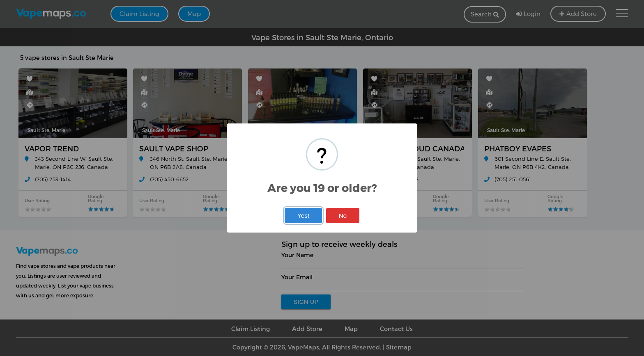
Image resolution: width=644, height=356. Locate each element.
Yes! (303, 216)
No (343, 216)
